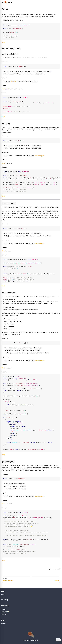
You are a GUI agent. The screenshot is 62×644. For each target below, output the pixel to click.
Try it (3, 43)
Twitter (3, 609)
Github (3, 624)
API (2, 597)
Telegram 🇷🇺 (5, 612)
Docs (3, 595)
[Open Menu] (58, 640)
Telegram (4, 614)
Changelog (5, 600)
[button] (3, 2)
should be (40, 156)
